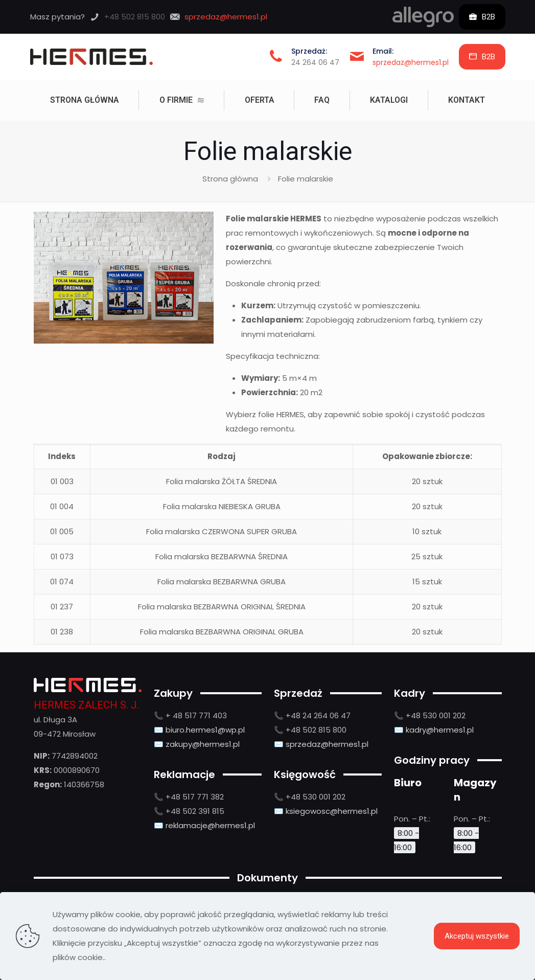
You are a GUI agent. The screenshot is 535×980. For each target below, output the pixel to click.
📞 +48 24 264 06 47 (312, 715)
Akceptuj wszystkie (477, 936)
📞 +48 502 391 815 (189, 811)
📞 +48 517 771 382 (189, 797)
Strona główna (230, 179)
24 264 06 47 (315, 62)
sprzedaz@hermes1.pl (411, 62)
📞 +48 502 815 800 (310, 730)
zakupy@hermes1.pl (203, 744)
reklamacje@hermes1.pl (210, 825)
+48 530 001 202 (316, 797)
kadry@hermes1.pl (440, 730)
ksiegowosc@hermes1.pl (332, 811)
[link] (423, 17)
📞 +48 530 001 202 (430, 715)
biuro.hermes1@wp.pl (205, 730)
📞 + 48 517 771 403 (190, 715)
